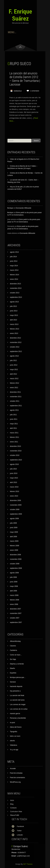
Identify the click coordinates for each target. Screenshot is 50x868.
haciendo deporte (16, 686)
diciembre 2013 (15, 284)
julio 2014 (13, 257)
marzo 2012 (14, 379)
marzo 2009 (14, 541)
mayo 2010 (14, 478)
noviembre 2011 (16, 397)
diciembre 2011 (15, 392)
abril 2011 (14, 428)
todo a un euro (15, 736)
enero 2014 (14, 279)
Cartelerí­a (14, 650)
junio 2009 (14, 528)
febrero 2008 (15, 600)
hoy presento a (15, 691)
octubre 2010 (15, 455)
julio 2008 (13, 577)
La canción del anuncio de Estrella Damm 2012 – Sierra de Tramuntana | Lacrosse (25, 79)
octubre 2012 (15, 347)
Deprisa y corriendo (17, 664)
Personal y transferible (18, 718)
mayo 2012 (14, 370)
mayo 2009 (14, 532)
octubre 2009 (15, 510)
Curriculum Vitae (16, 812)
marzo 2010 (14, 487)
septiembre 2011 (16, 406)
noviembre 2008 (16, 559)
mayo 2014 (14, 266)
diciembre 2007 (15, 609)
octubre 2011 (15, 401)
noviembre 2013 (16, 288)
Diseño (12, 668)
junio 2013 (14, 311)
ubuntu (12, 741)
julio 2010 (13, 469)
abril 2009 (14, 537)
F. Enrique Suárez (20, 15)
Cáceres (13, 646)
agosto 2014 (14, 252)
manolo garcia (15, 714)
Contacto (13, 808)
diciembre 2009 (15, 500)
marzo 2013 (14, 324)
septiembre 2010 (16, 460)
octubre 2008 (15, 564)
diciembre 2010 (15, 446)
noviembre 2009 (16, 505)
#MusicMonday (15, 641)
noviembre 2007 (16, 613)
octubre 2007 (15, 618)
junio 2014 (14, 261)
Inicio (12, 800)
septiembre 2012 (16, 351)
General (13, 682)
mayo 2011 (14, 424)
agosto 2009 (14, 519)
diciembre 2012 (15, 338)
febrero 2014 (15, 275)
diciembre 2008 (15, 555)
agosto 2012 (14, 356)
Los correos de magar (18, 704)
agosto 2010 (14, 464)
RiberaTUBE (15, 815)
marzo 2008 (14, 595)
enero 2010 (14, 496)
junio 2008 (14, 582)
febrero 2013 (15, 329)
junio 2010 (14, 473)
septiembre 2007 (16, 622)
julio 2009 (13, 523)
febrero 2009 (15, 546)
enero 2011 (14, 442)
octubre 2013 (15, 293)
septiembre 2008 (16, 568)
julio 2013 (13, 306)
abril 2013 (14, 320)
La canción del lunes (17, 700)
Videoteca (14, 745)
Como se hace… (16, 655)
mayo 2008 (14, 586)
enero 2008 (14, 604)
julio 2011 (13, 415)
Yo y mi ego (14, 750)
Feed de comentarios (18, 778)
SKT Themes (28, 864)
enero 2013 (14, 333)
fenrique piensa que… (18, 677)
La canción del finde (17, 695)
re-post (12, 723)
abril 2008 (14, 591)
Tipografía (14, 732)
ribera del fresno (16, 727)
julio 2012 (13, 360)
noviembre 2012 (16, 342)
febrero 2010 (15, 491)
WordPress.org (15, 782)
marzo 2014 (14, 270)
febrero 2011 (15, 437)
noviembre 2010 (16, 451)
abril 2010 (14, 482)
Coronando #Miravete (24, 208)
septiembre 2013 (16, 297)
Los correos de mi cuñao (19, 709)
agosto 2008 (14, 573)
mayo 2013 (14, 315)
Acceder (13, 769)
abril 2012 (14, 374)
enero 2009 (14, 550)
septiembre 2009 (16, 514)
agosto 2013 (14, 302)
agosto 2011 (14, 410)
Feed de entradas (16, 773)
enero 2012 (14, 388)
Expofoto (13, 673)
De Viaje (13, 659)
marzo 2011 (14, 433)
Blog (12, 804)
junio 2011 (14, 419)
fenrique (10, 208)
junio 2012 (14, 365)
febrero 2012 (15, 383)
